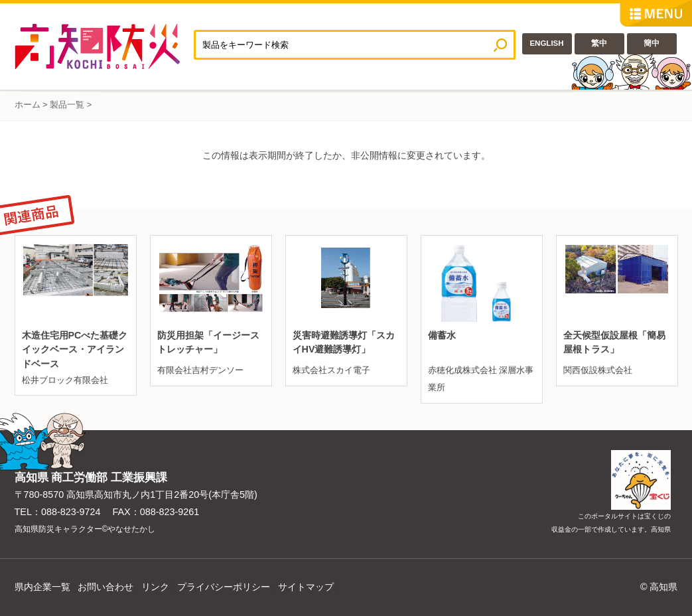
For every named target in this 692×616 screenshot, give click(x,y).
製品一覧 (67, 105)
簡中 (652, 43)
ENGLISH (546, 43)
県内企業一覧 (42, 587)
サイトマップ (306, 587)
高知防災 (104, 46)
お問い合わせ (105, 587)
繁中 (599, 43)
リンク (155, 587)
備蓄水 (442, 335)
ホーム (28, 105)
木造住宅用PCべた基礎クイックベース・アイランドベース (75, 349)
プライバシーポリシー (224, 587)
